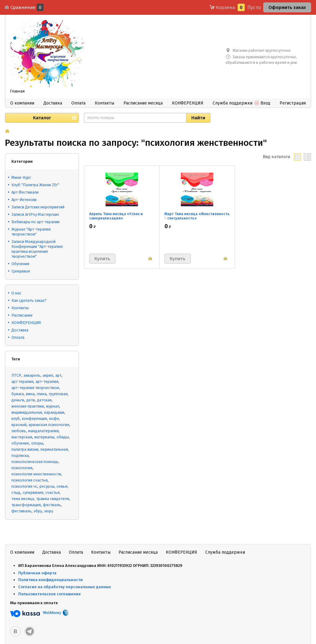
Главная (17, 91)
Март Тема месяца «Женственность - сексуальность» (197, 216)
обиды (63, 437)
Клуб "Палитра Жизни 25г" (35, 185)
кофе (54, 418)
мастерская (22, 437)
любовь (19, 431)
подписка (20, 455)
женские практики (28, 406)
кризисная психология (49, 425)
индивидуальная (27, 412)
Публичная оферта (37, 573)
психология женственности (36, 474)
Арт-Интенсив (24, 200)
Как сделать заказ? (29, 300)
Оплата (78, 103)
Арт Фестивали (25, 192)
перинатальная (54, 449)
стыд (16, 492)
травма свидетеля (53, 499)
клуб (16, 418)
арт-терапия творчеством (35, 388)
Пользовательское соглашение (50, 594)
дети (31, 400)
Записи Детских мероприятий (38, 207)
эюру (49, 511)
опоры (37, 443)
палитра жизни (25, 449)
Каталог (42, 118)
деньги (18, 400)
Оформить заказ (287, 7)
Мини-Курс (21, 177)
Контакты (104, 103)
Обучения (20, 264)
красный (19, 425)
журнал (53, 406)
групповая (58, 394)
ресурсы (47, 486)
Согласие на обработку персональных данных (65, 587)
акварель (32, 375)
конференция (34, 418)
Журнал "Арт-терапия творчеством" (31, 232)
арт (58, 375)
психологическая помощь (35, 462)
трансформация (26, 505)
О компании (22, 103)
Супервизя (21, 271)
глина (42, 394)
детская (44, 400)
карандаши (54, 412)
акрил (48, 375)
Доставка (53, 103)
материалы (44, 437)
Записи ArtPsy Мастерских (35, 214)
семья (62, 486)
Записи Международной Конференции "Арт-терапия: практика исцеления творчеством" (37, 249)
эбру (38, 511)
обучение (20, 443)
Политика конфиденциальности (50, 580)
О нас (16, 293)
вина (30, 394)
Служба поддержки (233, 103)
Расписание (22, 315)
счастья (52, 492)
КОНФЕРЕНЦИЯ (188, 103)
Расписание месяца (143, 103)
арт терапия (22, 381)
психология (22, 468)
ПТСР (16, 375)
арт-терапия (47, 381)
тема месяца (23, 499)
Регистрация (293, 103)
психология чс (24, 486)
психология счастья (29, 480)
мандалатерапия (43, 431)
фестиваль (21, 511)
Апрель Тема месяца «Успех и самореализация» (116, 216)
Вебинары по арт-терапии (35, 222)
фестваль (52, 505)
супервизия (33, 492)
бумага (18, 394)
